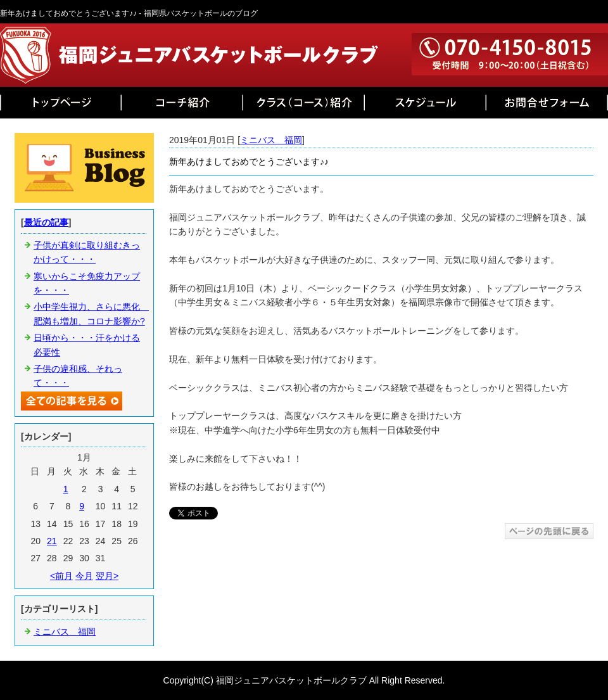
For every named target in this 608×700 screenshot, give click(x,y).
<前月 (61, 576)
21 (52, 541)
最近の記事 (46, 222)
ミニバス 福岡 (271, 140)
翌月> (107, 576)
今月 (84, 576)
